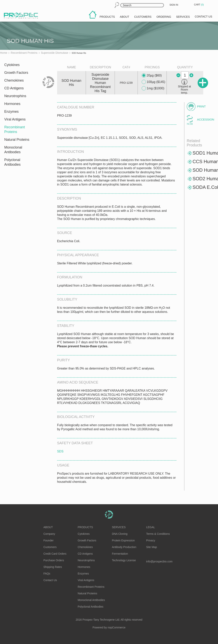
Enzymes (11, 112)
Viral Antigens (15, 119)
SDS (60, 451)
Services (119, 527)
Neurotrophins (15, 96)
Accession (205, 119)
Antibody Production (124, 547)
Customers (50, 547)
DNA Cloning (120, 534)
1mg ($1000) (153, 88)
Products (85, 527)
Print (201, 106)
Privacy (151, 540)
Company (49, 534)
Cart (199, 5)
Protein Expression (123, 540)
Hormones (12, 104)
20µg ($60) (152, 76)
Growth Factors (16, 73)
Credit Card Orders (55, 554)
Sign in (174, 5)
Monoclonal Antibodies (13, 150)
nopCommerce (117, 627)
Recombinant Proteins (15, 129)
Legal (150, 527)
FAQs (47, 574)
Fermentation (120, 554)
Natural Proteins (17, 140)
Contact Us (50, 580)
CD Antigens (14, 88)
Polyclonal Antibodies (12, 162)
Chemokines (14, 80)
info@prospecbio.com (159, 561)
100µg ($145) (153, 82)
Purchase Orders (54, 560)
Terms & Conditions (158, 534)
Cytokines (12, 65)
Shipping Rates (53, 567)
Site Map (151, 547)
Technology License (124, 560)
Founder (49, 540)
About (48, 527)
